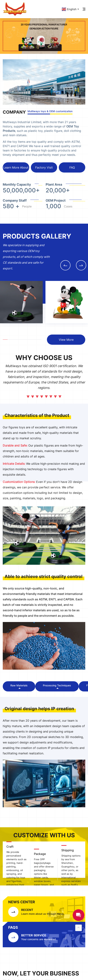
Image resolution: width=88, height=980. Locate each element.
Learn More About (16, 167)
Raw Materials (19, 685)
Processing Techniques (57, 685)
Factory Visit (44, 167)
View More (66, 340)
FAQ (72, 167)
